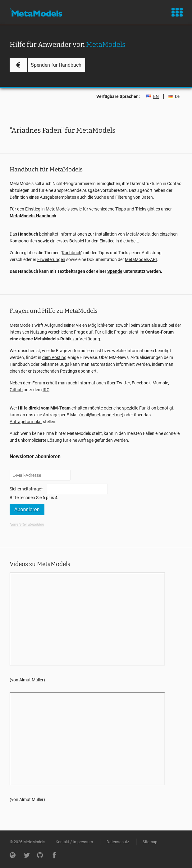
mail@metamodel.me (101, 415)
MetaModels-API (141, 259)
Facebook (141, 383)
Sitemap (150, 842)
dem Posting (54, 357)
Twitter (123, 383)
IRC (46, 390)
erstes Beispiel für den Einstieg (86, 241)
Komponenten (23, 241)
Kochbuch (71, 253)
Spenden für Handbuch (56, 65)
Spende (115, 271)
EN (156, 96)
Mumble (160, 383)
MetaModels (36, 12)
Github (16, 390)
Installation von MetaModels (122, 234)
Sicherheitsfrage (26, 488)
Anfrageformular (26, 422)
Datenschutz (118, 842)
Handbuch (28, 234)
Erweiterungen (51, 259)
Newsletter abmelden (27, 525)
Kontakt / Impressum (74, 842)
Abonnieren (27, 509)
